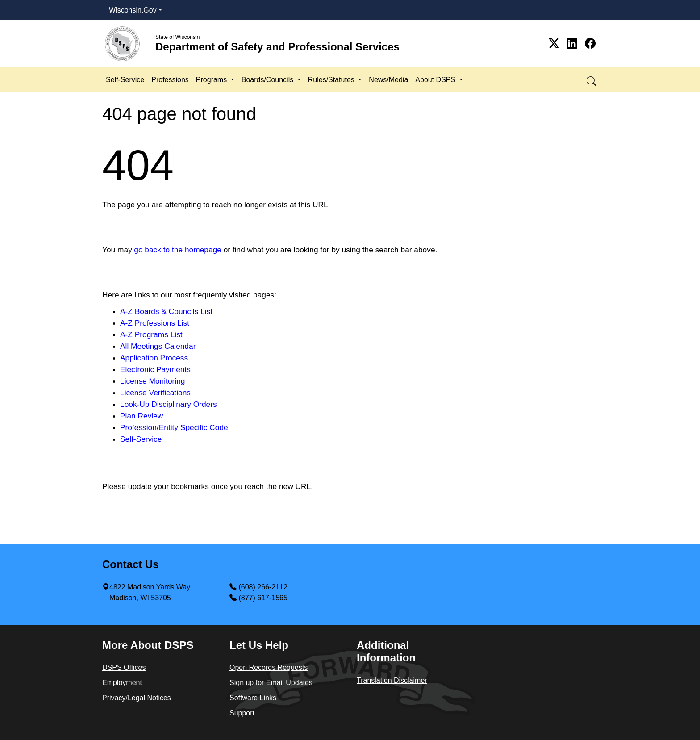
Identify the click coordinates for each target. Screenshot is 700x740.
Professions (170, 80)
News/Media (388, 80)
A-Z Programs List (151, 334)
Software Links (253, 698)
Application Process (154, 358)
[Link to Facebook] (590, 44)
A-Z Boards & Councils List (166, 311)
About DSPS (436, 80)
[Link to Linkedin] (573, 44)
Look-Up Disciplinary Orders (169, 404)
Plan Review (142, 416)
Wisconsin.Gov (133, 10)
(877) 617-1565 (258, 598)
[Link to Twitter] (556, 44)
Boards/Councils (269, 80)
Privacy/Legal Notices (137, 698)
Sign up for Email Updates (271, 683)
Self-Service (125, 80)
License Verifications (155, 393)
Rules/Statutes (332, 80)
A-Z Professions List (155, 323)
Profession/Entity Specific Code (174, 427)
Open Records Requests (269, 667)
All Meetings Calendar (158, 346)
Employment (122, 683)
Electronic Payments (155, 369)
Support (242, 713)
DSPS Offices (124, 667)
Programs (212, 80)
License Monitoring (152, 381)
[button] (592, 80)
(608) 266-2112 (258, 587)
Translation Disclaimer (392, 680)
